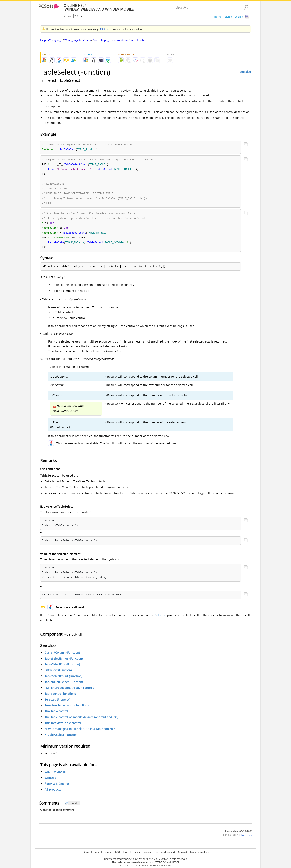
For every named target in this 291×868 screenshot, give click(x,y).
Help (43, 40)
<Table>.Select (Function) (61, 738)
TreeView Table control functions (67, 709)
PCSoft (86, 852)
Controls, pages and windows (110, 40)
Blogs (126, 852)
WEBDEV (50, 782)
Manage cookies (199, 852)
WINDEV (154, 865)
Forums (108, 852)
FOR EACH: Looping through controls (69, 692)
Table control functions (60, 697)
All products (53, 793)
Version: (69, 16)
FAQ (118, 852)
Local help (247, 839)
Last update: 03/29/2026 (239, 835)
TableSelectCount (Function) (63, 680)
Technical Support (143, 852)
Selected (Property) (57, 703)
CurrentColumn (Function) (62, 656)
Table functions (139, 40)
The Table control (56, 715)
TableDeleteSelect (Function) (64, 686)
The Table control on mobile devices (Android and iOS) (81, 721)
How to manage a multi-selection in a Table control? (80, 733)
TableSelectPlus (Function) (62, 668)
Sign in (229, 17)
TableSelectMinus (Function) (64, 662)
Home (218, 17)
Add (71, 807)
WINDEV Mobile (55, 776)
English (239, 17)
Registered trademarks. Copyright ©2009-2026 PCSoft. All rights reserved (146, 859)
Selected (161, 619)
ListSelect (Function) (58, 674)
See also (245, 72)
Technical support (165, 852)
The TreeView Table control (63, 727)
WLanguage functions (77, 40)
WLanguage (55, 40)
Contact (183, 852)
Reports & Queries (57, 787)
